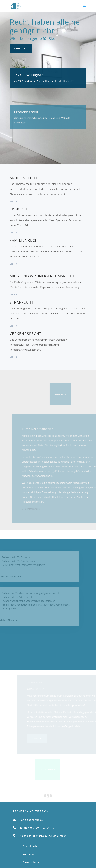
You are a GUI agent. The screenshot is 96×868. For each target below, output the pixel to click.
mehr (13, 201)
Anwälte (50, 394)
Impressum (30, 854)
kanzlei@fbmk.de (31, 820)
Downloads (30, 846)
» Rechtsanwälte (36, 509)
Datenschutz (31, 862)
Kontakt (21, 48)
